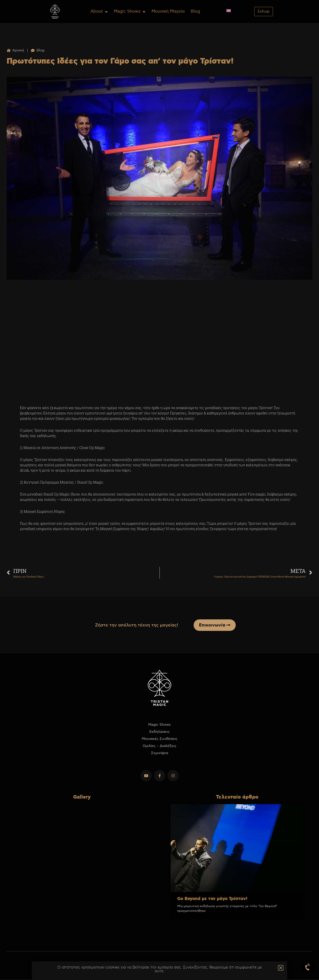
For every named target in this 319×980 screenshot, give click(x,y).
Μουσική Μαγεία (168, 11)
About (99, 12)
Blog (195, 11)
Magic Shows (130, 12)
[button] (281, 968)
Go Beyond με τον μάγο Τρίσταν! (212, 899)
